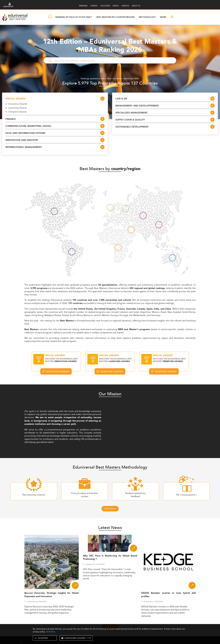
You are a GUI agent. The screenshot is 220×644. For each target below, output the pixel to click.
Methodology (147, 17)
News (163, 17)
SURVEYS (94, 6)
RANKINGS (83, 6)
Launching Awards (18, 108)
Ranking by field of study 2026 (73, 17)
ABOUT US (136, 6)
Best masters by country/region (115, 17)
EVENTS (116, 6)
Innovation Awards (18, 104)
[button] (91, 17)
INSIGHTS (125, 6)
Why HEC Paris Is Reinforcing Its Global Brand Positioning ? (110, 557)
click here (50, 632)
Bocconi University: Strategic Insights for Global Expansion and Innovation (52, 595)
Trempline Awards (17, 112)
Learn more (110, 509)
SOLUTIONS (105, 6)
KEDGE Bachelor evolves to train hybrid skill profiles (168, 595)
